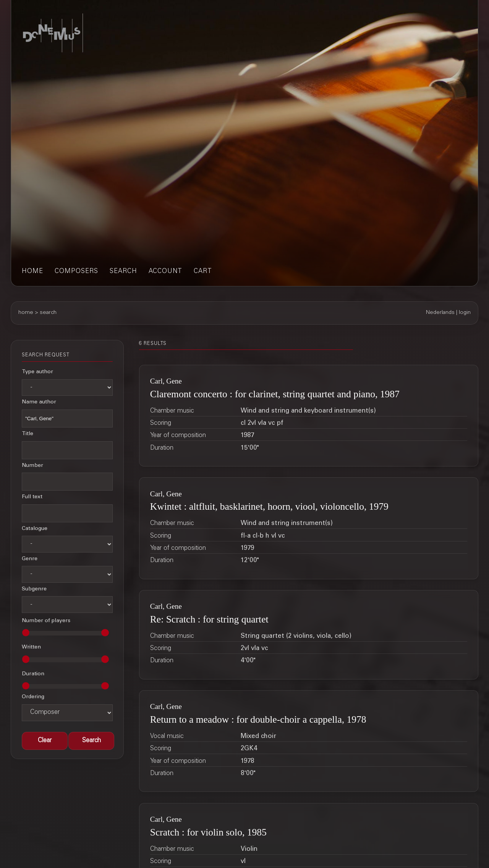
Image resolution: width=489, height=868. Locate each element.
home (32, 272)
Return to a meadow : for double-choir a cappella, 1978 (258, 719)
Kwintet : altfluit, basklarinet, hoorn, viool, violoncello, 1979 (269, 506)
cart (203, 272)
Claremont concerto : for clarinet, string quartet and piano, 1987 (275, 394)
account (165, 272)
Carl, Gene (166, 381)
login (465, 313)
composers (76, 272)
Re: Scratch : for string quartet (209, 619)
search (123, 272)
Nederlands (440, 313)
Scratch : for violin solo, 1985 (208, 832)
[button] (91, 741)
